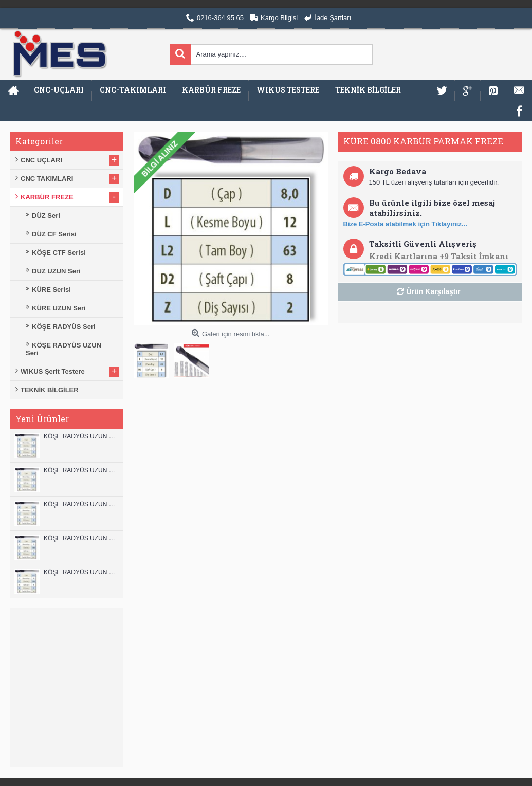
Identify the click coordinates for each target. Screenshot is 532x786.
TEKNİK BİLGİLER (50, 390)
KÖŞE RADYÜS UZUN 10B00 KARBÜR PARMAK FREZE (81, 504)
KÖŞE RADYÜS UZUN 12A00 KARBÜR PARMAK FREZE (81, 470)
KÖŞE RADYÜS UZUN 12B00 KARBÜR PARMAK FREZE (81, 436)
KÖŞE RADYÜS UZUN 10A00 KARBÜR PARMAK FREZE (81, 538)
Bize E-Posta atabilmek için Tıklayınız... (405, 224)
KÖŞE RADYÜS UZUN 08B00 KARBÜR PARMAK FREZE (81, 572)
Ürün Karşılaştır (434, 291)
